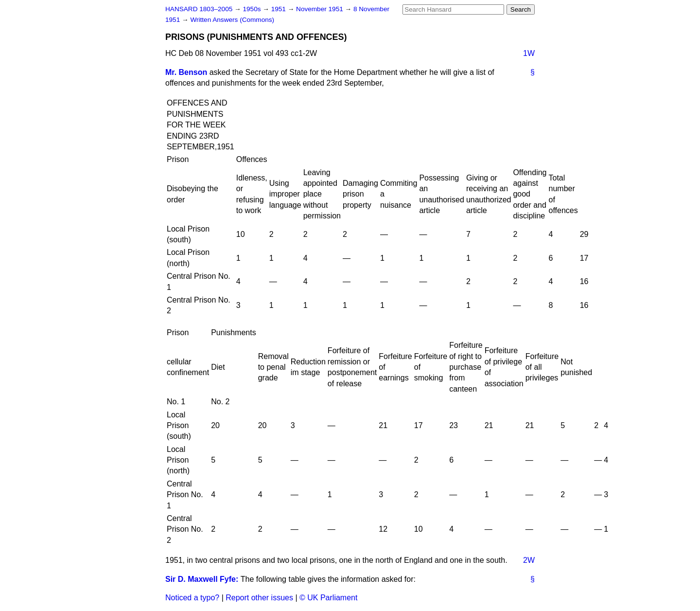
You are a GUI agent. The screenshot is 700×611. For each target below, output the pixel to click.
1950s (253, 9)
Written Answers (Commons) (232, 20)
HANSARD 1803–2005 (199, 9)
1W (529, 53)
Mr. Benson (186, 72)
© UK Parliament (328, 598)
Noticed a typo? (192, 598)
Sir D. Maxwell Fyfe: (202, 579)
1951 (280, 9)
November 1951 (321, 9)
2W (529, 560)
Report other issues (259, 598)
